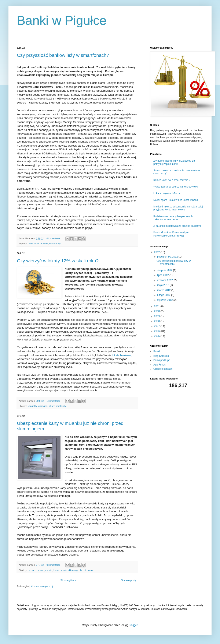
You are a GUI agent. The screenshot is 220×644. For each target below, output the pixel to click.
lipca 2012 (163, 275)
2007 (157, 326)
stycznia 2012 (165, 300)
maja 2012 (163, 285)
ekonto (49, 570)
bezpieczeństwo (36, 570)
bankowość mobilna (38, 244)
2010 (157, 311)
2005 (157, 336)
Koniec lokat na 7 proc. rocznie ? (172, 180)
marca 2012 (164, 290)
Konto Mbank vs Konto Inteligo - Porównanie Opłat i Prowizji (171, 234)
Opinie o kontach (163, 369)
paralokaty (61, 406)
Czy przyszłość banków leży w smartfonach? (63, 55)
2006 (157, 331)
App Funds (159, 365)
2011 (157, 306)
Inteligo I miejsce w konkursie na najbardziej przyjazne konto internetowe (178, 208)
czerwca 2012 (165, 280)
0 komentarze (53, 238)
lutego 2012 (164, 295)
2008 (157, 321)
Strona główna (68, 580)
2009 (157, 316)
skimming (73, 570)
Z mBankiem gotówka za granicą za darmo (177, 226)
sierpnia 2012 (165, 270)
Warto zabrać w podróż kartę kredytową (176, 187)
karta (56, 570)
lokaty (52, 406)
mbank (63, 570)
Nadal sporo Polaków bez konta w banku (176, 200)
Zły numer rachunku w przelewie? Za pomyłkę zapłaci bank (174, 162)
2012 (157, 252)
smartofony (55, 244)
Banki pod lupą (162, 360)
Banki (157, 351)
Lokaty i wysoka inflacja (167, 193)
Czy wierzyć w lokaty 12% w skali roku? (58, 261)
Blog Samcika (161, 356)
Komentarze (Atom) (42, 587)
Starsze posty (129, 580)
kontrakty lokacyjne (38, 406)
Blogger (133, 625)
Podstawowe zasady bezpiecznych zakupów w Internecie (173, 218)
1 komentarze (53, 401)
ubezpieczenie (86, 570)
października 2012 (168, 257)
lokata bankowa (122, 355)
